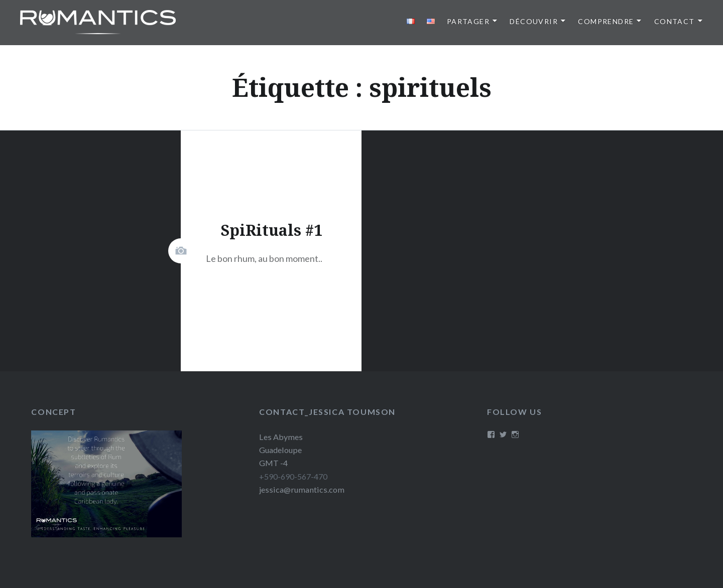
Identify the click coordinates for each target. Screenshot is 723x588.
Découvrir (534, 21)
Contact (675, 21)
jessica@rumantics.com (302, 489)
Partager (468, 21)
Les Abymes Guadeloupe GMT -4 (281, 450)
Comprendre (606, 21)
